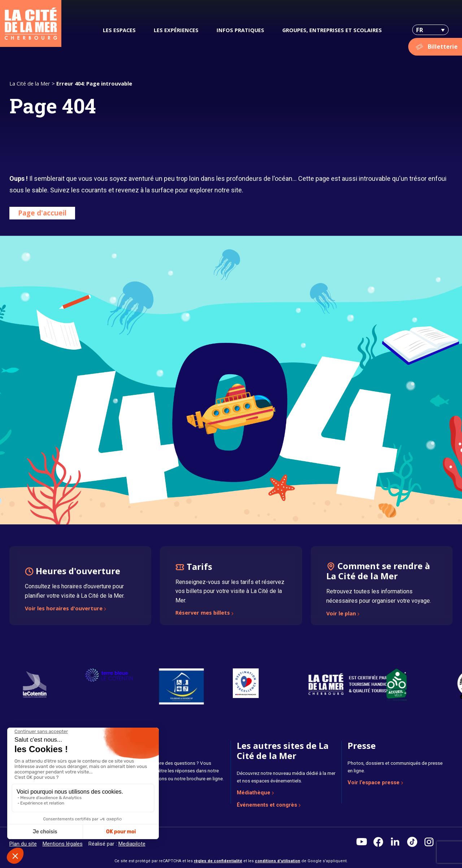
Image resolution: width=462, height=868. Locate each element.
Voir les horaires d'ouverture (64, 609)
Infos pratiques (240, 30)
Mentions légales (63, 844)
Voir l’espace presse (374, 782)
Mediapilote (132, 844)
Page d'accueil (42, 213)
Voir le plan (341, 614)
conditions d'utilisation (278, 861)
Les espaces (119, 30)
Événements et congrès (267, 805)
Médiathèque (254, 793)
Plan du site (23, 844)
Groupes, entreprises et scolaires (332, 30)
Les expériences (176, 30)
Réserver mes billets (203, 613)
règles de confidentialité (218, 861)
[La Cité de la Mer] (31, 23)
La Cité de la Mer (30, 83)
